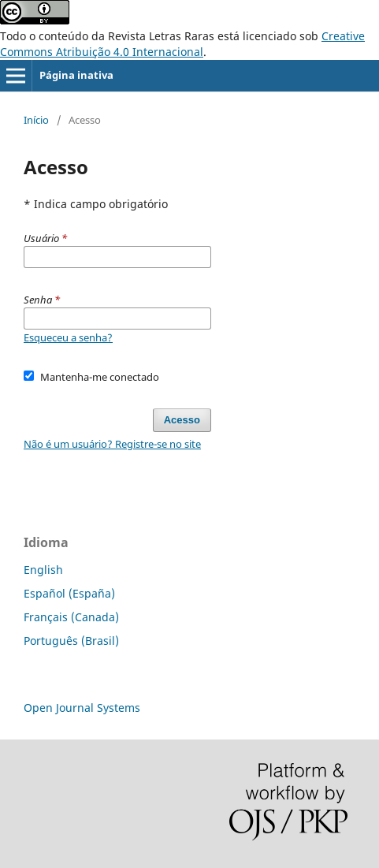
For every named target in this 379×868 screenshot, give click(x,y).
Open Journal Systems (82, 708)
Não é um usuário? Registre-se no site (112, 444)
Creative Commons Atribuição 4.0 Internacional (182, 44)
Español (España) (69, 593)
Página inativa (76, 75)
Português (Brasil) (71, 641)
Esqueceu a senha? (68, 337)
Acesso (182, 420)
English (43, 570)
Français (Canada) (71, 617)
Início (36, 120)
